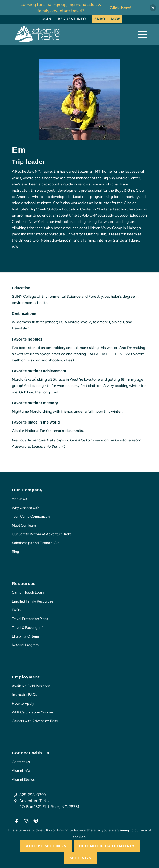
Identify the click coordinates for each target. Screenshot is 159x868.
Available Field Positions (31, 686)
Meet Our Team (24, 525)
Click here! (120, 8)
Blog (16, 552)
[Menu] (140, 34)
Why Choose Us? (25, 508)
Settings (80, 858)
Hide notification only (107, 846)
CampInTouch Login (28, 592)
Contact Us (21, 762)
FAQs (16, 610)
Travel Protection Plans (30, 619)
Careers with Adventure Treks (35, 721)
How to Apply (23, 704)
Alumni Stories (23, 779)
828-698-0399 (32, 795)
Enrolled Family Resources (33, 601)
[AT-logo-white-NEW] (66, 34)
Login (46, 19)
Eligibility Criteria (25, 636)
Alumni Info (21, 771)
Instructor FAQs (24, 695)
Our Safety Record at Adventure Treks (42, 534)
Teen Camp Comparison (31, 516)
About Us (19, 499)
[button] (153, 8)
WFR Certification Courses (33, 712)
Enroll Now (107, 19)
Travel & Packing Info (28, 628)
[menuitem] (46, 19)
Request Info (72, 19)
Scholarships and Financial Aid (36, 543)
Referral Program (25, 645)
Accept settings (46, 846)
